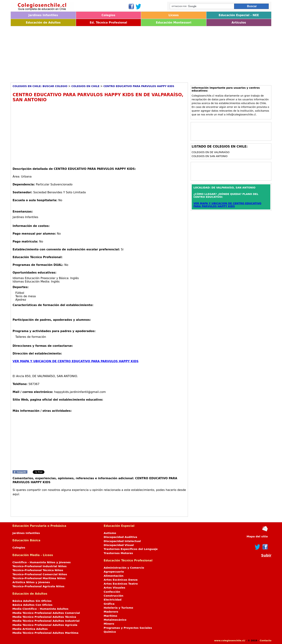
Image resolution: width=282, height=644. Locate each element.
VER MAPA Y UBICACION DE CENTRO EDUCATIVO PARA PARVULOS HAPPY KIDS (76, 361)
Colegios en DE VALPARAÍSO (211, 152)
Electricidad (113, 600)
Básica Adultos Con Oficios (32, 605)
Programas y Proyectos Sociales (128, 628)
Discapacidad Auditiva (120, 537)
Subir (266, 555)
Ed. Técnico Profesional (108, 23)
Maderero (111, 612)
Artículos (239, 23)
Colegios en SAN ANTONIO (210, 156)
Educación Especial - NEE (239, 15)
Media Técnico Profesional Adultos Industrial (46, 621)
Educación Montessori (174, 23)
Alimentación (114, 576)
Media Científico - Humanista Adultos (40, 609)
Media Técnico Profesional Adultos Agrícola (45, 625)
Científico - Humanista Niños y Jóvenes (42, 562)
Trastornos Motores (118, 553)
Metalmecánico (115, 620)
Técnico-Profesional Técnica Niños (38, 570)
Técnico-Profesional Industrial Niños (39, 566)
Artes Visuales (115, 588)
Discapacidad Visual (119, 545)
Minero (109, 624)
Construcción (114, 596)
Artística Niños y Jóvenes (31, 582)
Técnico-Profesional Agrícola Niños (38, 586)
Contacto (266, 640)
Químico (110, 632)
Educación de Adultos (43, 23)
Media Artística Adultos (30, 629)
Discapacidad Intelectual (122, 541)
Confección (112, 592)
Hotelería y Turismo (119, 608)
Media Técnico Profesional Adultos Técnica (44, 617)
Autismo (110, 533)
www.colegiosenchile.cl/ (230, 640)
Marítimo (111, 616)
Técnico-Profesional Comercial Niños (40, 574)
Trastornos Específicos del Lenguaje (131, 549)
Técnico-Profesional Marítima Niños (39, 578)
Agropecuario (114, 572)
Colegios (108, 15)
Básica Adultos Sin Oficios (32, 601)
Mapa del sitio (257, 536)
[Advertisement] (119, 53)
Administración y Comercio (124, 568)
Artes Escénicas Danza (121, 580)
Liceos (174, 15)
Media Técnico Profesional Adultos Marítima (45, 633)
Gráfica (109, 604)
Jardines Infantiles (43, 15)
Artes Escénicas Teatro (121, 584)
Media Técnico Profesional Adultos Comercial (46, 613)
